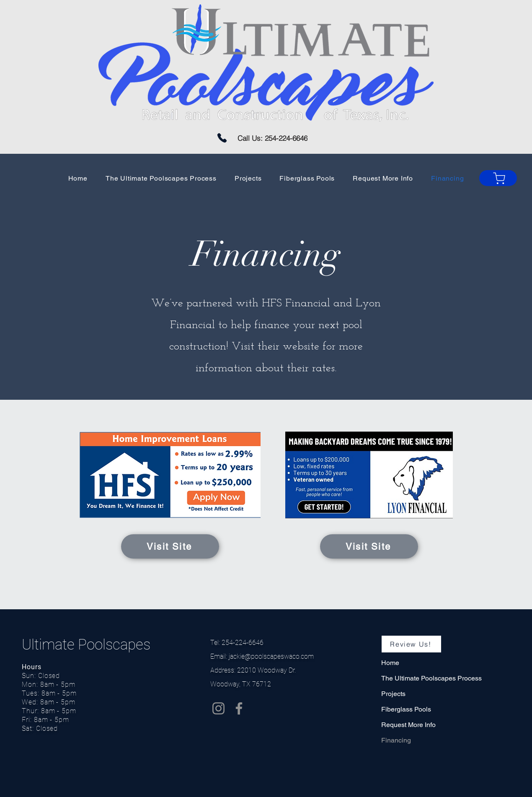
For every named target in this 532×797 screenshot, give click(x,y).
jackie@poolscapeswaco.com (271, 656)
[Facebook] (239, 708)
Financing (396, 740)
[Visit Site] (170, 546)
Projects (393, 694)
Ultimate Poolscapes (88, 645)
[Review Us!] (411, 644)
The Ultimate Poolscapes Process (431, 678)
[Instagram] (218, 708)
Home (390, 663)
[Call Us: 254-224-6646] (272, 138)
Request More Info (408, 725)
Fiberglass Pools (406, 709)
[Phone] (222, 138)
